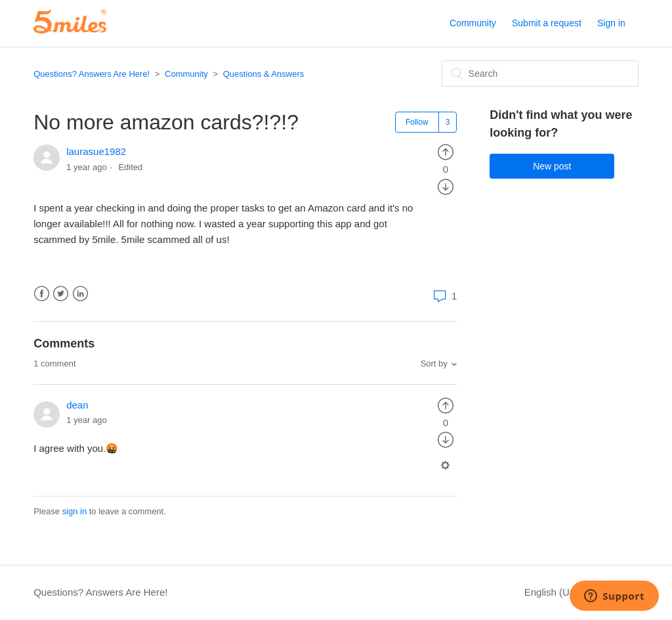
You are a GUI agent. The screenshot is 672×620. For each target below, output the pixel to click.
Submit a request (547, 23)
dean (77, 405)
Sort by (434, 364)
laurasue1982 (96, 151)
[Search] (540, 74)
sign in (75, 511)
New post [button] (552, 166)
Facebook (42, 294)
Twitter (61, 294)
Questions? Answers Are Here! (92, 74)
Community (473, 23)
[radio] (446, 151)
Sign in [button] (611, 23)
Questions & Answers (264, 74)
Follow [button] (417, 122)
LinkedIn (80, 294)
